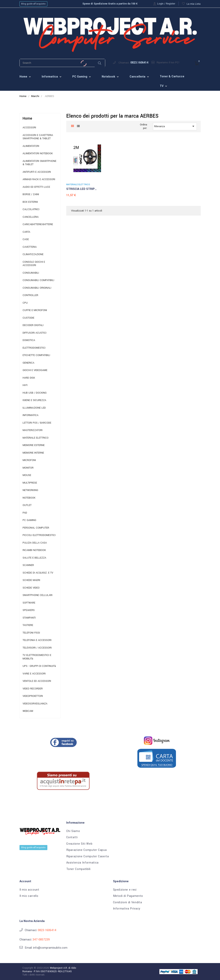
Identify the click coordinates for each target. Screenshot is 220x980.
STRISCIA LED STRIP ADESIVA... (80, 189)
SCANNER (28, 565)
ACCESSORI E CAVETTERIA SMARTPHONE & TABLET (38, 137)
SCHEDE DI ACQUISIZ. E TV (38, 573)
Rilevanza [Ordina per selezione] (175, 126)
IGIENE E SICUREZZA (34, 400)
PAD (25, 513)
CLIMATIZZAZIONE (33, 254)
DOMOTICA (29, 340)
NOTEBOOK (29, 498)
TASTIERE (28, 625)
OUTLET (27, 505)
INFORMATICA (30, 415)
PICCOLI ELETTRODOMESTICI (39, 535)
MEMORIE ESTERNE (34, 445)
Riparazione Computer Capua (87, 850)
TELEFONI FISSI (31, 633)
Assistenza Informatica (82, 863)
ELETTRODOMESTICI (34, 348)
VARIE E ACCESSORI (34, 674)
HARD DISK (29, 378)
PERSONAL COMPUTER (36, 528)
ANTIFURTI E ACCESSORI (37, 172)
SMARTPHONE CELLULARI (38, 595)
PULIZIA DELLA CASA (35, 543)
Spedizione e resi (125, 890)
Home (27, 118)
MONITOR (28, 468)
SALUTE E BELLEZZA (34, 558)
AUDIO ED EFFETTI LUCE (36, 187)
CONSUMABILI (31, 273)
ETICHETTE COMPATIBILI (36, 355)
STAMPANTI (29, 618)
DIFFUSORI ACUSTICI (34, 333)
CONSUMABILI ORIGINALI (37, 288)
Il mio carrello (29, 896)
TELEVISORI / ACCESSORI (37, 648)
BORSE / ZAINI (31, 194)
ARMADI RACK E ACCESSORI (39, 179)
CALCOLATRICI (31, 209)
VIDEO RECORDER (33, 689)
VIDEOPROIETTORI (33, 696)
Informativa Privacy (127, 909)
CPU (25, 303)
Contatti (72, 837)
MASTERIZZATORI (33, 430)
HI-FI (25, 385)
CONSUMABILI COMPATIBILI (38, 280)
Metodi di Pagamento (128, 896)
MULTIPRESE (30, 483)
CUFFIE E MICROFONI (35, 310)
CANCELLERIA (31, 217)
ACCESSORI (29, 128)
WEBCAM (28, 711)
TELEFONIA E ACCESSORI (37, 640)
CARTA (26, 232)
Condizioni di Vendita (128, 902)
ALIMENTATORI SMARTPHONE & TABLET (39, 163)
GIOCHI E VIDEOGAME (35, 370)
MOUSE (27, 475)
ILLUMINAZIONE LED (34, 408)
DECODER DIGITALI (33, 325)
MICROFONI (29, 460)
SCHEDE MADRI (31, 580)
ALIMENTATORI (31, 146)
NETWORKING (30, 490)
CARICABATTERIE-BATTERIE (38, 224)
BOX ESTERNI (30, 202)
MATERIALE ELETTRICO (36, 438)
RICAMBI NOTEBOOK (34, 550)
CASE (26, 239)
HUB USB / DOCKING (35, 393)
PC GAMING (29, 520)
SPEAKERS (29, 610)
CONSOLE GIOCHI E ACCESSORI (34, 264)
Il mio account (29, 890)
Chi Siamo (73, 831)
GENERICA (28, 363)
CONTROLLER (30, 295)
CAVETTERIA (30, 247)
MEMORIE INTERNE (33, 453)
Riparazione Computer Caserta (88, 857)
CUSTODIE (28, 318)
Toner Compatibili (78, 869)
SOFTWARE (29, 603)
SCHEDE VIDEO (31, 588)
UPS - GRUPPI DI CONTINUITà (39, 666)
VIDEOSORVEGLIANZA (35, 704)
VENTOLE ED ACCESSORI (37, 681)
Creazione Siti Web (79, 844)
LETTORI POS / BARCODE (37, 423)
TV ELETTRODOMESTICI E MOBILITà (37, 657)
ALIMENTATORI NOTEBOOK (38, 154)
